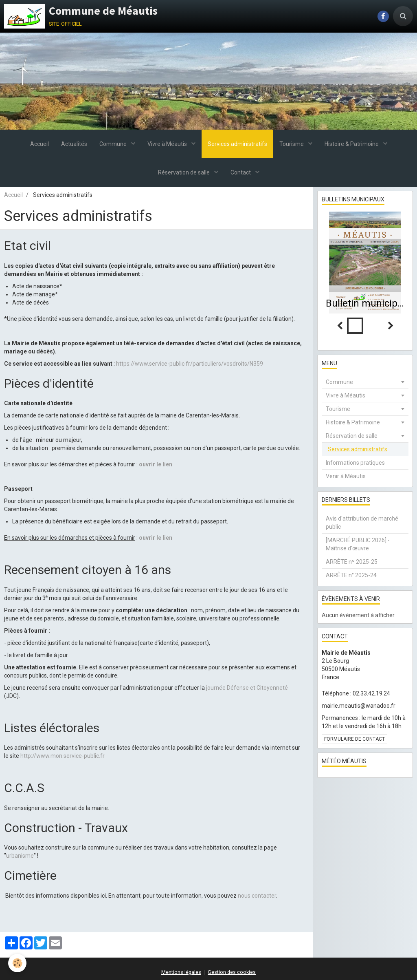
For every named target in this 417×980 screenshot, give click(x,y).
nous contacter (257, 896)
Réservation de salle (184, 172)
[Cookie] (17, 963)
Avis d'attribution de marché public (362, 523)
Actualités (74, 144)
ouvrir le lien (156, 464)
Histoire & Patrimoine (352, 144)
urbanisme (20, 856)
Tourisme (292, 144)
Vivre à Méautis (168, 144)
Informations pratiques (355, 463)
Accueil (40, 144)
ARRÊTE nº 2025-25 (352, 562)
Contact (241, 172)
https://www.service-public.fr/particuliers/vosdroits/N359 (190, 364)
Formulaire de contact (354, 739)
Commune (114, 144)
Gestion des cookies (232, 972)
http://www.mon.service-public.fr (63, 756)
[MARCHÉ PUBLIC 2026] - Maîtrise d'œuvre (358, 544)
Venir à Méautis (346, 476)
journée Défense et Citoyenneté (247, 688)
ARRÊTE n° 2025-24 (351, 575)
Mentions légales (181, 972)
